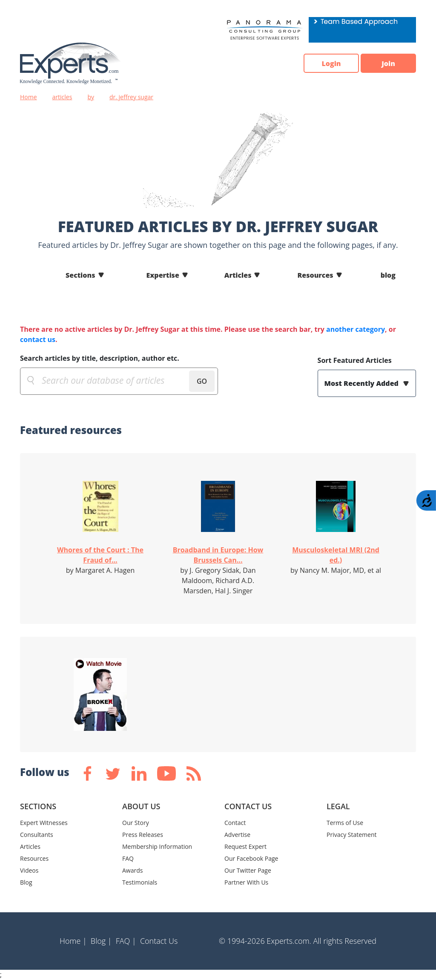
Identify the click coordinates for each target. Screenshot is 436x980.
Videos (29, 870)
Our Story (136, 823)
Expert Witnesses (44, 823)
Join (388, 63)
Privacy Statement (352, 835)
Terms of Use (345, 823)
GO (202, 381)
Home (29, 97)
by (91, 97)
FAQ (128, 858)
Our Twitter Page (248, 870)
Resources (315, 275)
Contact (235, 823)
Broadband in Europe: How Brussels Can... (218, 555)
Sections (80, 275)
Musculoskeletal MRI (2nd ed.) (336, 555)
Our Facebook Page (251, 858)
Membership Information (157, 846)
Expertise (163, 275)
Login (331, 63)
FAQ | (126, 941)
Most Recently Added (362, 383)
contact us (38, 339)
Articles (238, 275)
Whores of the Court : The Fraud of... (100, 555)
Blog (26, 882)
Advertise (237, 835)
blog (388, 275)
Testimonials (140, 882)
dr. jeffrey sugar (131, 97)
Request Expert (245, 846)
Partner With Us (246, 882)
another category (356, 329)
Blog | (101, 941)
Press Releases (143, 835)
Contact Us (159, 941)
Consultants (37, 835)
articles (62, 97)
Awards (132, 870)
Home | (73, 941)
